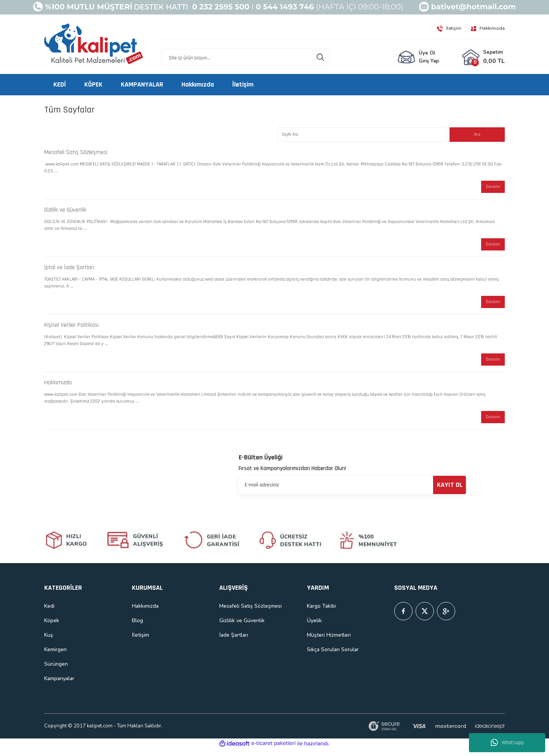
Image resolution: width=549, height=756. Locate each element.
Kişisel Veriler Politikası (71, 330)
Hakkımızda (58, 388)
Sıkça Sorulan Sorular (333, 656)
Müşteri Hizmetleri (329, 642)
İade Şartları (234, 642)
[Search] (245, 58)
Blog (137, 627)
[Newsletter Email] (352, 492)
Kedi (49, 613)
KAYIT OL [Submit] (450, 492)
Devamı (492, 188)
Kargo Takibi (321, 613)
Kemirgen (55, 656)
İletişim (140, 642)
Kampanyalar (59, 685)
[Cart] (483, 58)
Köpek (52, 627)
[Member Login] (418, 58)
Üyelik (314, 627)
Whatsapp (507, 743)
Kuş (49, 642)
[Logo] (94, 44)
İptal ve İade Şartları (69, 271)
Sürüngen (56, 671)
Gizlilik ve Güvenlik (65, 212)
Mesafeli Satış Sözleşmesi (76, 153)
